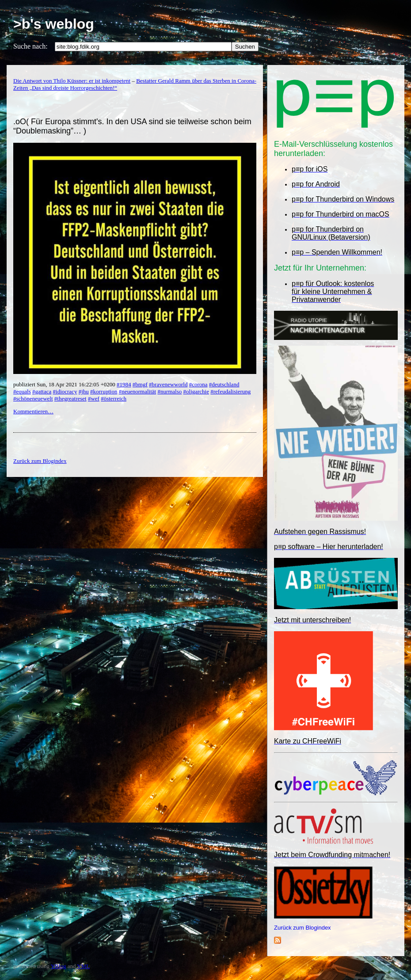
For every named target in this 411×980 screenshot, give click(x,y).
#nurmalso (169, 391)
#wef (94, 398)
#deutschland (224, 384)
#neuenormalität (137, 391)
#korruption (104, 391)
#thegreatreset (70, 398)
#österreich (114, 398)
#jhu (84, 391)
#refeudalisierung (230, 391)
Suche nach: (30, 46)
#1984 (124, 384)
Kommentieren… (33, 411)
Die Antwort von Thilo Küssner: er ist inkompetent (72, 81)
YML (83, 966)
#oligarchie (196, 391)
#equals (22, 391)
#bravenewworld (168, 384)
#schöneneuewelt (33, 398)
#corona (198, 384)
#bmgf (140, 384)
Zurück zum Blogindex (303, 928)
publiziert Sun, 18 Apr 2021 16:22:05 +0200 (65, 384)
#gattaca (42, 391)
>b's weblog (54, 24)
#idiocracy (65, 391)
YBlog (59, 966)
